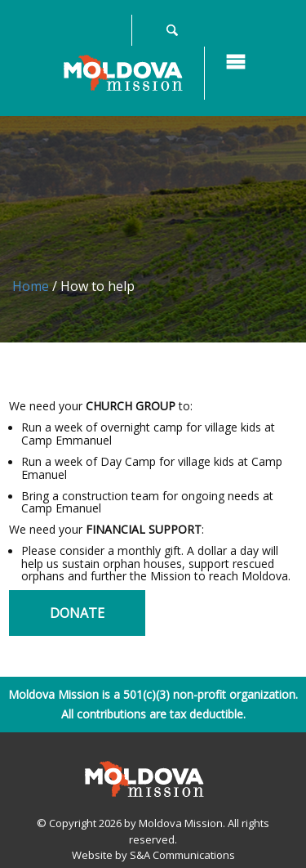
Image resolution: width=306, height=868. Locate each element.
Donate (77, 613)
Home (31, 286)
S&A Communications (182, 855)
